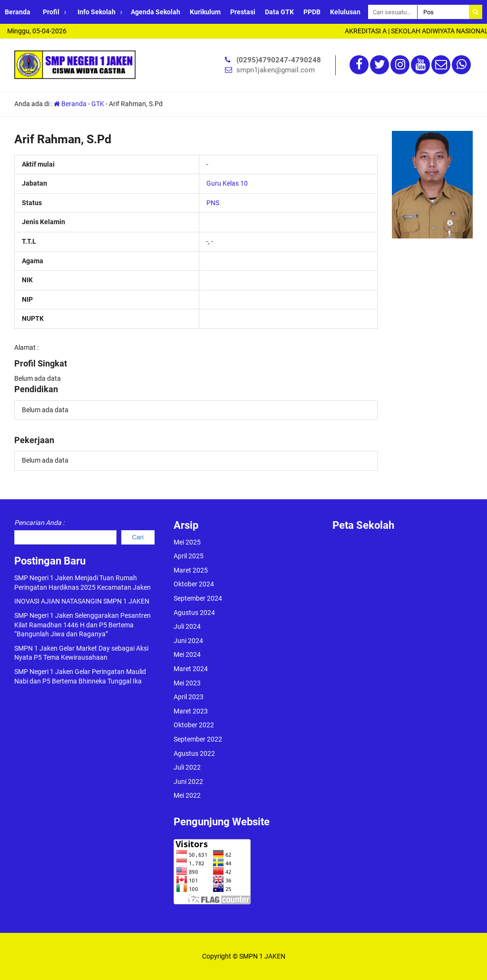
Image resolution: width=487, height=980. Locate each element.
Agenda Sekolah (156, 12)
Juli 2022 (187, 767)
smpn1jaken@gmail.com (276, 70)
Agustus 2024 (194, 613)
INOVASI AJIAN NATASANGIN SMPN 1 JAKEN (82, 601)
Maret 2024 (191, 669)
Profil (51, 12)
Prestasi (243, 12)
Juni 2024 (188, 641)
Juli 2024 (187, 626)
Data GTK (279, 12)
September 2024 (198, 598)
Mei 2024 (187, 654)
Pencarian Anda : (39, 523)
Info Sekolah (97, 12)
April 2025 (189, 556)
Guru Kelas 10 (227, 183)
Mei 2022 (187, 795)
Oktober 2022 (194, 725)
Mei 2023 (187, 683)
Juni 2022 (188, 782)
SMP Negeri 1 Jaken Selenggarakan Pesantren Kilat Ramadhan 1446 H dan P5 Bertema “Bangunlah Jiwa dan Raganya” (83, 625)
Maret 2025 (191, 570)
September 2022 (198, 739)
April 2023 (189, 697)
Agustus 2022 (194, 753)
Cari (137, 537)
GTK (98, 104)
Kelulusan (345, 12)
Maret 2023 (191, 711)
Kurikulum (205, 12)
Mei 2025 (187, 542)
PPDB (312, 12)
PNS (213, 203)
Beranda (18, 12)
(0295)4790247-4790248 (279, 60)
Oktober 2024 (194, 584)
